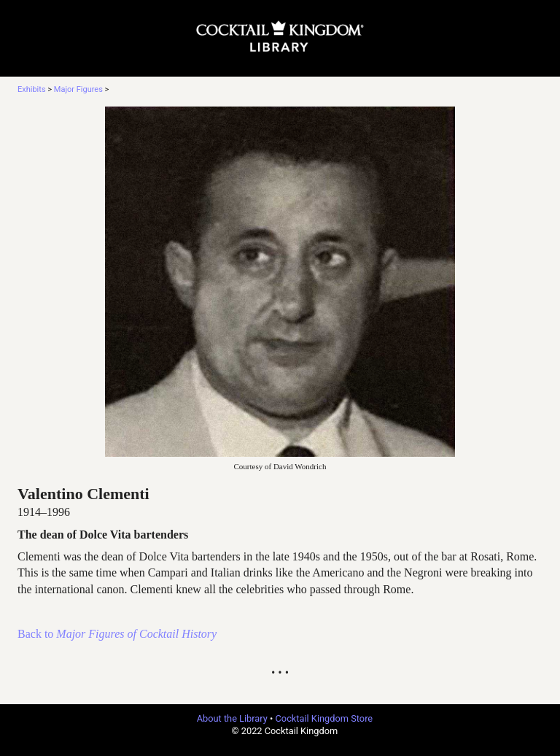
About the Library (232, 718)
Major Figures (78, 89)
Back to (117, 634)
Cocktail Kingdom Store (324, 718)
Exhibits (32, 89)
